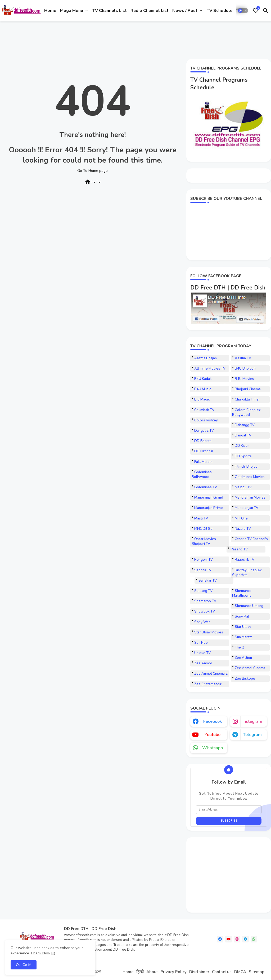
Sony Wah (202, 622)
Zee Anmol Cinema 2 (211, 674)
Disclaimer (199, 972)
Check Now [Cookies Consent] (41, 953)
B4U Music (203, 389)
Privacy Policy (173, 972)
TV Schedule (220, 11)
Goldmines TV (206, 487)
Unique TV (202, 653)
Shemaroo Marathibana (242, 593)
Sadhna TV (203, 570)
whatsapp (213, 748)
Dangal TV (243, 435)
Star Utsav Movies (209, 632)
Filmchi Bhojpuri (247, 467)
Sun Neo (201, 643)
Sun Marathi (244, 637)
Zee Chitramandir (208, 684)
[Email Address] (229, 810)
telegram (252, 735)
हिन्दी (140, 972)
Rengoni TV (204, 560)
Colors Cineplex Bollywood (246, 412)
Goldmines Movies (250, 477)
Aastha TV (243, 358)
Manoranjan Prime (209, 508)
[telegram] (245, 939)
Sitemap (257, 972)
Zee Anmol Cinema (250, 668)
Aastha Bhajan (205, 358)
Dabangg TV (245, 425)
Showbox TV (205, 611)
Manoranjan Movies (250, 498)
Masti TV (201, 518)
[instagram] (237, 939)
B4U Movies (244, 379)
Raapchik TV (245, 560)
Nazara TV (243, 529)
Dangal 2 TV (204, 431)
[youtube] (229, 939)
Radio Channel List (150, 11)
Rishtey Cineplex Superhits (247, 573)
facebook (213, 721)
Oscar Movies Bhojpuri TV (204, 541)
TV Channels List (110, 11)
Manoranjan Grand (209, 498)
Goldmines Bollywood (202, 475)
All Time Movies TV (210, 369)
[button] (243, 11)
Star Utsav (243, 627)
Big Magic (202, 399)
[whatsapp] (254, 939)
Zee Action (243, 658)
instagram (252, 721)
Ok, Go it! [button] (24, 965)
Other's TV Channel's (251, 539)
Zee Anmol (203, 663)
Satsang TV (203, 591)
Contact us (222, 972)
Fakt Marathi (204, 462)
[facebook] (220, 939)
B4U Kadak (203, 379)
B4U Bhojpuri (245, 369)
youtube (213, 735)
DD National (204, 451)
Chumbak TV (204, 410)
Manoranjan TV (247, 508)
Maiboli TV (243, 487)
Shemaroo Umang (249, 606)
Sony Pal (242, 616)
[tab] (50, 11)
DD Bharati (203, 441)
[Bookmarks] (256, 11)
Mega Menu (72, 11)
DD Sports (243, 456)
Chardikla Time (247, 399)
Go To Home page (92, 171)
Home (50, 11)
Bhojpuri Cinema (248, 389)
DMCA (240, 972)
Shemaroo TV (205, 601)
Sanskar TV (208, 581)
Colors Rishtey (206, 420)
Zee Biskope (245, 679)
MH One (241, 518)
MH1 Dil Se (203, 529)
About (152, 972)
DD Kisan (242, 446)
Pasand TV (239, 549)
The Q (240, 647)
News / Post (185, 11)
